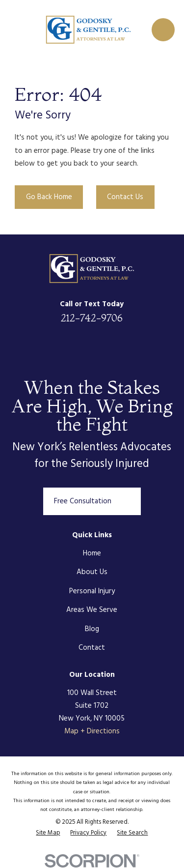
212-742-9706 (92, 318)
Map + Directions (92, 731)
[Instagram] (116, 346)
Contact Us (125, 197)
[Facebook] (68, 346)
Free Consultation (92, 501)
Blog (92, 629)
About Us (92, 572)
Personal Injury (92, 591)
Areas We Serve (92, 610)
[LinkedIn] (45, 346)
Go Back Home (49, 197)
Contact (92, 648)
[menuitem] (48, 834)
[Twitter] (92, 346)
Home (92, 553)
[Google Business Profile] (139, 346)
